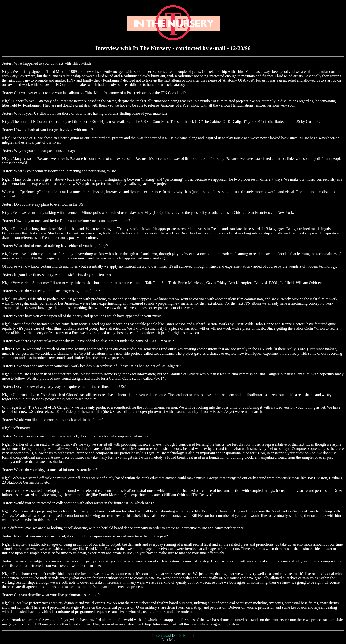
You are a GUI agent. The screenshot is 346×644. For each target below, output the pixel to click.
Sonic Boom (183, 635)
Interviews (162, 635)
